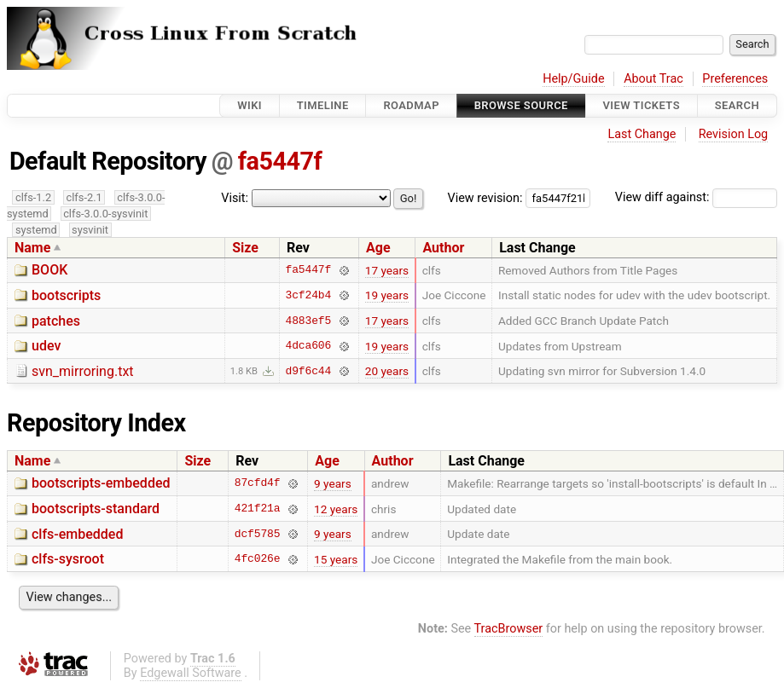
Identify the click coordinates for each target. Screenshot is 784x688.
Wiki (250, 105)
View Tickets (642, 105)
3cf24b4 (309, 295)
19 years (387, 295)
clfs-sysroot (68, 559)
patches (56, 321)
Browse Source (521, 105)
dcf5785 (258, 534)
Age (378, 248)
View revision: (485, 197)
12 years (336, 509)
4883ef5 (309, 321)
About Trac (653, 79)
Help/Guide (573, 79)
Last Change (642, 134)
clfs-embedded (77, 534)
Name (32, 248)
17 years (387, 270)
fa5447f (280, 161)
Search (737, 105)
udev (46, 346)
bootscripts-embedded (101, 483)
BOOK (49, 270)
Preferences (735, 79)
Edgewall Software (191, 673)
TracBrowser (509, 629)
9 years (333, 483)
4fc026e (258, 559)
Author (443, 248)
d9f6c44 (309, 371)
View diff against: (696, 197)
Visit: (235, 198)
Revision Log (734, 134)
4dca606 (309, 346)
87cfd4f (258, 483)
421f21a (258, 509)
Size (245, 248)
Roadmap (411, 105)
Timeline (323, 105)
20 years (387, 371)
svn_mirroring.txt (83, 371)
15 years (336, 559)
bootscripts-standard (96, 509)
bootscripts (66, 295)
